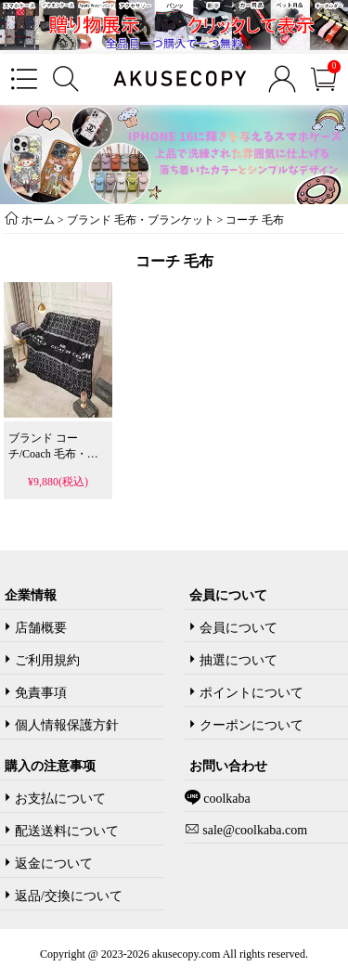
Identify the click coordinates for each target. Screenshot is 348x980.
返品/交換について (69, 896)
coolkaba (226, 799)
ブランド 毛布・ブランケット (141, 220)
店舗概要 (41, 628)
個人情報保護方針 (67, 725)
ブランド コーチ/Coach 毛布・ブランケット (53, 454)
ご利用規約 (47, 660)
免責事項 (41, 693)
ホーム (38, 220)
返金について (54, 864)
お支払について (60, 799)
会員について (238, 628)
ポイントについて (251, 693)
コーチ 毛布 (255, 220)
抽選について (238, 660)
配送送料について (67, 831)
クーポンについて (251, 725)
